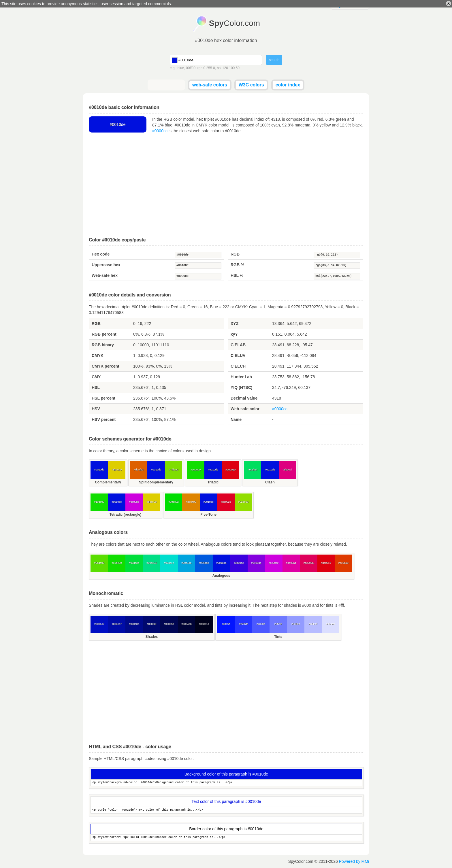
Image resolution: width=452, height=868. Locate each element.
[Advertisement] (226, 186)
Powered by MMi (354, 861)
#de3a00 (343, 563)
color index (288, 85)
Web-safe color (245, 409)
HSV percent (104, 419)
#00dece (169, 563)
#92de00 (243, 502)
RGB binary (103, 345)
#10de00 (196, 470)
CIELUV (238, 355)
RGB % (237, 265)
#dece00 (117, 470)
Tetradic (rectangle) (125, 515)
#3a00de (239, 563)
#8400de (256, 563)
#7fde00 (174, 470)
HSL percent (103, 398)
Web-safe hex (105, 275)
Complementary (108, 482)
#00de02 (174, 502)
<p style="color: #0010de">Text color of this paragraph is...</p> (226, 810)
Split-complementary (156, 482)
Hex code (101, 254)
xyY (234, 334)
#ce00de (134, 502)
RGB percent (104, 334)
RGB (235, 254)
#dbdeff (331, 624)
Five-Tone (208, 515)
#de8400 (191, 502)
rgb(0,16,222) (337, 255)
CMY (96, 377)
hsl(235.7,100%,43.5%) (337, 276)
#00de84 (151, 563)
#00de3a (134, 563)
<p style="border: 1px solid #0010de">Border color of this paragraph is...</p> (226, 838)
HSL (96, 387)
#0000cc (160, 131)
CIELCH (238, 366)
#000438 (186, 624)
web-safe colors (210, 85)
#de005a (309, 563)
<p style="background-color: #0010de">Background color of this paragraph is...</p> (226, 783)
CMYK (98, 355)
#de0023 (226, 502)
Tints (278, 637)
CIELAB (238, 345)
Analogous (221, 576)
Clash (270, 482)
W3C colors (251, 85)
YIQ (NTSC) (241, 387)
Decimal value (244, 398)
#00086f (151, 624)
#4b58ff (261, 624)
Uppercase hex (106, 265)
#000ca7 (117, 624)
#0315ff (226, 624)
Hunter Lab (241, 377)
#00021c (204, 624)
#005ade (204, 563)
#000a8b (134, 624)
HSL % (237, 275)
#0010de (198, 255)
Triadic (213, 482)
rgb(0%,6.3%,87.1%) (337, 266)
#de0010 (230, 470)
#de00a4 (291, 563)
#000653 (169, 624)
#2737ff (243, 624)
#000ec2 (99, 624)
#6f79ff (278, 624)
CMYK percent (106, 366)
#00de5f (253, 470)
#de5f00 (139, 470)
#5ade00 (99, 563)
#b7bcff (313, 624)
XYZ (235, 324)
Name (236, 419)
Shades (151, 637)
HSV (96, 409)
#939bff (296, 624)
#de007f (288, 470)
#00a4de (186, 563)
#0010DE (198, 266)
